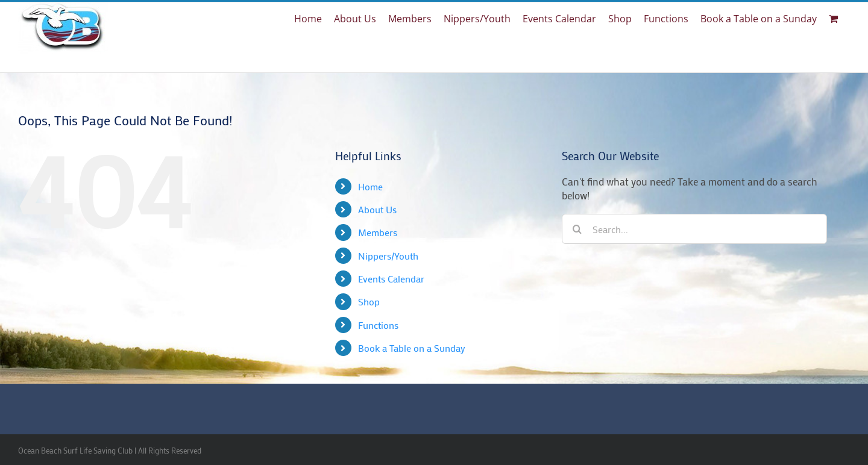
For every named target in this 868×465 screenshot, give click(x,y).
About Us (377, 209)
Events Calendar (391, 279)
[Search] (577, 229)
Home (370, 186)
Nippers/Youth (388, 256)
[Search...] (694, 229)
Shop (369, 301)
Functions (378, 325)
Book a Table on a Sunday (412, 348)
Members (378, 232)
